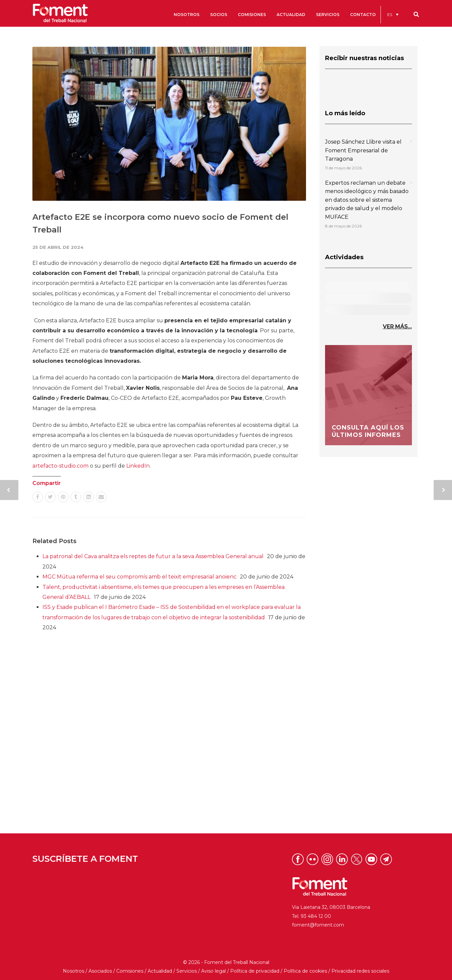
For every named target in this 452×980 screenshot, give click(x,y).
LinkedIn (138, 466)
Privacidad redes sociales (360, 971)
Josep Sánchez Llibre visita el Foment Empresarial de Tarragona (363, 150)
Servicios (187, 971)
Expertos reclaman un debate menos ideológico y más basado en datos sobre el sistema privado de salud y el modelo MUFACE (367, 200)
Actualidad (160, 971)
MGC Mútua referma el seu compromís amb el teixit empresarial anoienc (139, 577)
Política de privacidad (255, 971)
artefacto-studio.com (60, 466)
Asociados (100, 971)
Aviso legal (213, 971)
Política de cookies (305, 971)
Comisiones (130, 971)
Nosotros (73, 971)
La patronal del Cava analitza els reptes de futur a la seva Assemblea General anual (153, 556)
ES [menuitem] (390, 15)
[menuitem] (393, 15)
